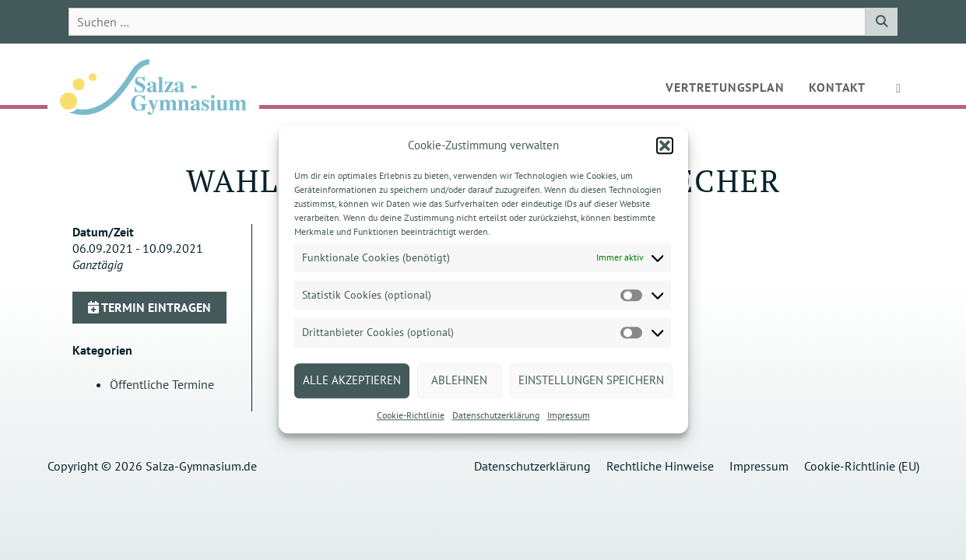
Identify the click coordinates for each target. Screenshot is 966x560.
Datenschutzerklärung (496, 415)
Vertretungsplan (725, 87)
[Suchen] (882, 22)
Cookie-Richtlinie (411, 415)
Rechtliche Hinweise (660, 466)
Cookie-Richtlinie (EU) (862, 466)
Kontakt (837, 87)
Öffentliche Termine (162, 384)
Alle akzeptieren (352, 380)
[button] (665, 145)
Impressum (569, 415)
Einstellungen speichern (591, 380)
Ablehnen (459, 380)
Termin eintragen (149, 307)
